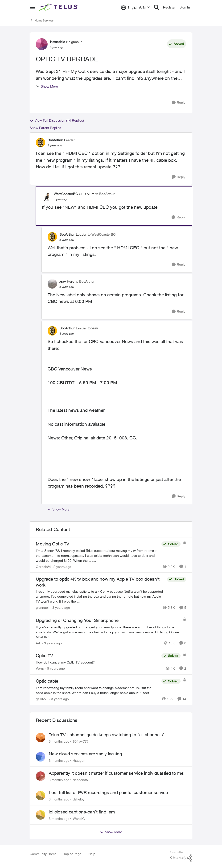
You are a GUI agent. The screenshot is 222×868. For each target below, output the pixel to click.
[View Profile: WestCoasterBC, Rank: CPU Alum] (47, 196)
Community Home (43, 854)
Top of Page (72, 854)
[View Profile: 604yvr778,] (41, 738)
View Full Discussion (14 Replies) (57, 120)
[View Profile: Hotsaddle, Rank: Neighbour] (42, 44)
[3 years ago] (60, 608)
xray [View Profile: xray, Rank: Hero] (63, 281)
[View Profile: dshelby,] (41, 796)
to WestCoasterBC (102, 234)
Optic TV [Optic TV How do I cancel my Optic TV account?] (44, 655)
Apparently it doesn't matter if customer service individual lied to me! (117, 773)
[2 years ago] (62, 566)
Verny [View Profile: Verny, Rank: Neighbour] (40, 668)
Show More (47, 86)
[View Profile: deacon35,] (41, 776)
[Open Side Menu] (33, 7)
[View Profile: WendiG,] (41, 815)
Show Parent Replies (45, 128)
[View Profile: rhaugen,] (41, 757)
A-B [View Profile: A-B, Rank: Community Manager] (39, 643)
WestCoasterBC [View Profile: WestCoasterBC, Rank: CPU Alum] (66, 194)
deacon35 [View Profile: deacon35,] (80, 780)
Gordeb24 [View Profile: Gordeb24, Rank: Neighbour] (43, 566)
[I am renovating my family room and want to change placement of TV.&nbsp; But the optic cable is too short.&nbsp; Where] (97, 690)
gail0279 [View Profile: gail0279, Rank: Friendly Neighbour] (42, 699)
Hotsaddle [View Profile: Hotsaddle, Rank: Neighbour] (58, 42)
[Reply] (179, 103)
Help (92, 854)
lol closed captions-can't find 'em (82, 812)
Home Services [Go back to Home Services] (42, 20)
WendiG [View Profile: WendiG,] (79, 818)
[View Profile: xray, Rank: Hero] (52, 284)
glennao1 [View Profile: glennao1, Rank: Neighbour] (43, 608)
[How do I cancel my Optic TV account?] (97, 662)
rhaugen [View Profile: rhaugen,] (79, 760)
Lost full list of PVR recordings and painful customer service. (109, 792)
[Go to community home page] (59, 7)
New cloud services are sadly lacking (85, 754)
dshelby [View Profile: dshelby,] (79, 799)
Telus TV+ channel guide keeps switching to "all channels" (107, 735)
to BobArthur (105, 194)
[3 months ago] (59, 741)
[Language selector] (135, 7)
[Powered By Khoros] (181, 857)
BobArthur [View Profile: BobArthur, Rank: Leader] (55, 140)
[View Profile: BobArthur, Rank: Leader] (41, 143)
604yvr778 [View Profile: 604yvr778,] (81, 741)
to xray (93, 328)
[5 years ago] (55, 668)
